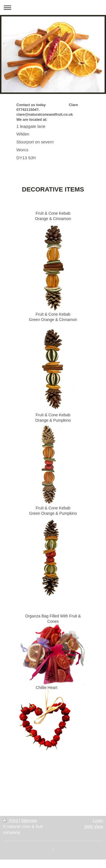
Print (11, 820)
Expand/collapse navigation (53, 7)
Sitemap (29, 820)
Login (98, 820)
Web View (94, 826)
